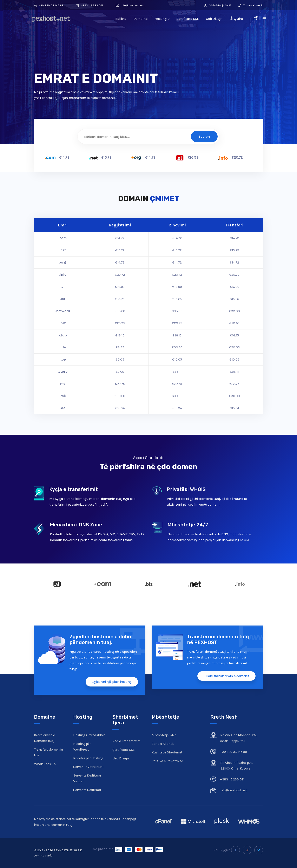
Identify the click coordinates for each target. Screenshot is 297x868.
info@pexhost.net (130, 5)
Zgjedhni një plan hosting (112, 682)
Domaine (140, 19)
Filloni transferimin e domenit (226, 676)
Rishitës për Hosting (88, 758)
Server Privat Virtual (88, 767)
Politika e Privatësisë (167, 761)
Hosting (162, 19)
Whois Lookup (45, 764)
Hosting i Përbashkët (89, 735)
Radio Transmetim (127, 741)
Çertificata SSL (188, 19)
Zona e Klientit (251, 5)
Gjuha (236, 19)
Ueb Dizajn (214, 19)
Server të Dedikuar (87, 790)
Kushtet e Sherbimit (167, 752)
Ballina (121, 19)
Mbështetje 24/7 (218, 5)
